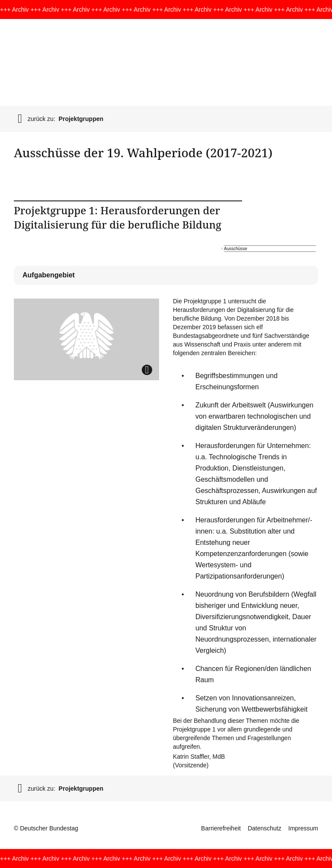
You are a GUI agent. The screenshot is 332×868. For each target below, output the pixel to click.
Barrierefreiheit (221, 828)
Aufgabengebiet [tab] (49, 275)
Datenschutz (265, 828)
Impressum (303, 828)
